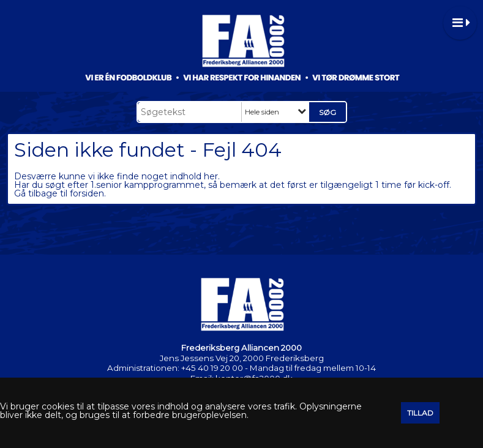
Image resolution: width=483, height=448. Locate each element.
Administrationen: (143, 368)
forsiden (87, 193)
